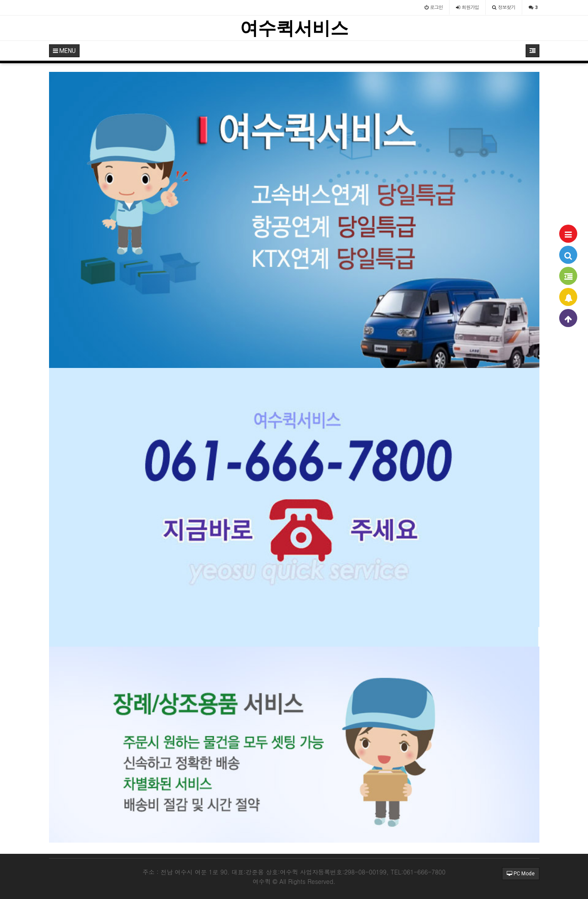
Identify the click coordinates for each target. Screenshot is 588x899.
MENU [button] (64, 51)
